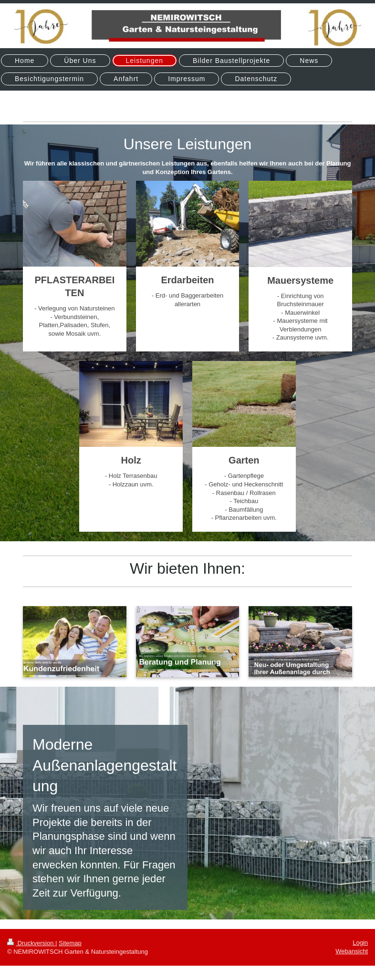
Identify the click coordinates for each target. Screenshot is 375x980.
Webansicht (352, 951)
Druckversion (31, 943)
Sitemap (70, 943)
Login (360, 943)
